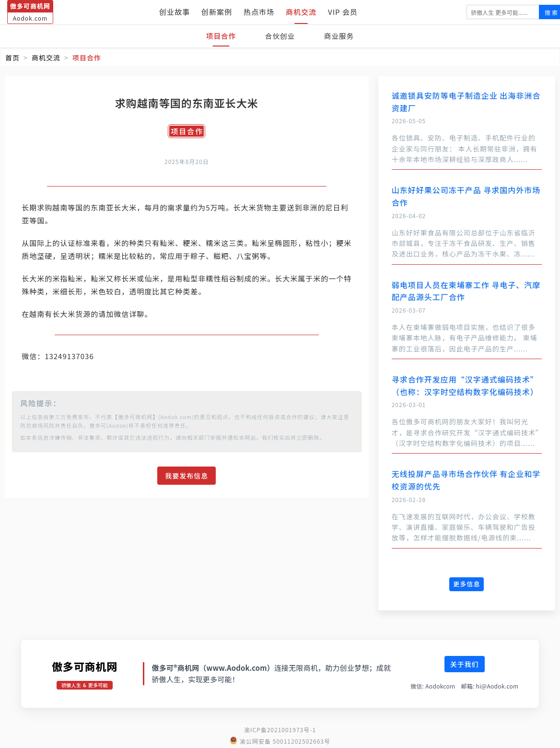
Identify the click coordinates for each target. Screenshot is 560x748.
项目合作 (219, 36)
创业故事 (175, 12)
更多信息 (467, 584)
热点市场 (259, 12)
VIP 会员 (343, 12)
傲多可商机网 (85, 666)
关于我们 (465, 664)
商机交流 (301, 12)
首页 (12, 58)
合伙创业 (280, 36)
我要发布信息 (187, 476)
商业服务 (341, 36)
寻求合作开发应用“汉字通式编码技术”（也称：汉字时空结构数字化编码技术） (465, 386)
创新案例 (217, 12)
